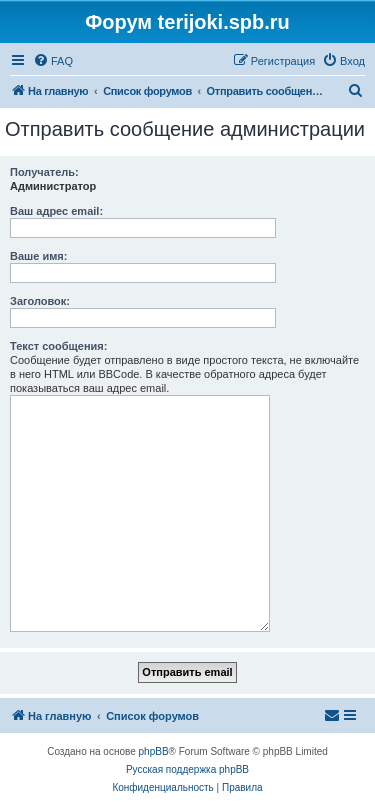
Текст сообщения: (58, 346)
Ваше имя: (38, 256)
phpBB (154, 751)
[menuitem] (53, 61)
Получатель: (44, 172)
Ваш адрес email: (56, 211)
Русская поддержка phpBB (187, 769)
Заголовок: (40, 301)
